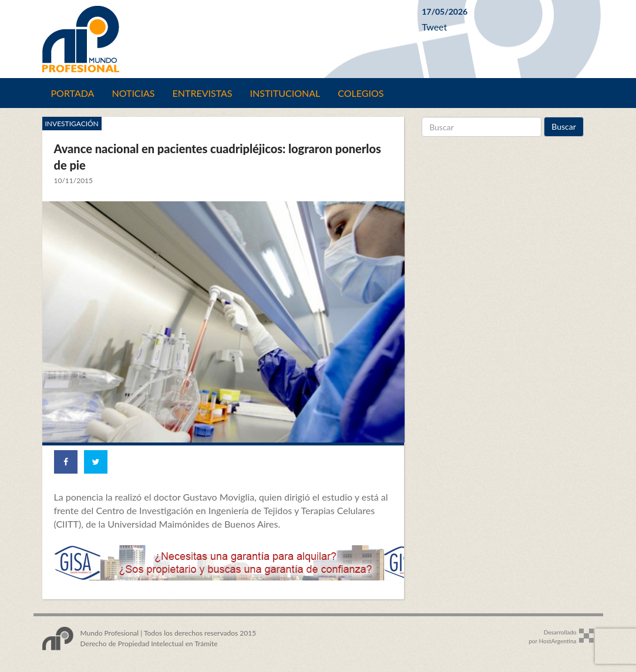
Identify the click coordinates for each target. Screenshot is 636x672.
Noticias (133, 93)
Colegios (361, 93)
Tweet (434, 27)
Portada (73, 93)
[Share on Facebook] (66, 462)
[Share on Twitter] (96, 462)
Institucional (285, 93)
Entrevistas (203, 93)
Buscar (564, 126)
